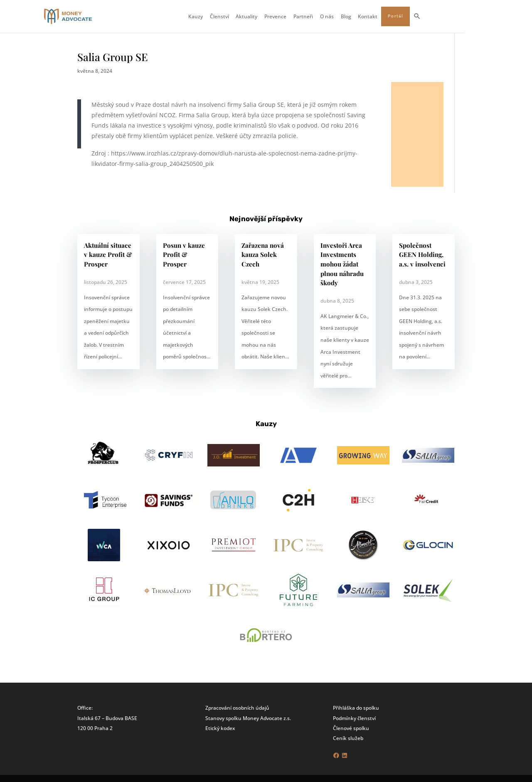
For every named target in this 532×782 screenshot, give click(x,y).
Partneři (336, 17)
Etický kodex (220, 728)
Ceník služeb (348, 738)
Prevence (309, 17)
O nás (360, 17)
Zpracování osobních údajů (237, 708)
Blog (379, 17)
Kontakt (401, 17)
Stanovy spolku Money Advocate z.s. (248, 718)
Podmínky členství (354, 718)
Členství (253, 17)
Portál (429, 16)
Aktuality (280, 17)
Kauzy (229, 17)
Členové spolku (351, 728)
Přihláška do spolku (356, 708)
